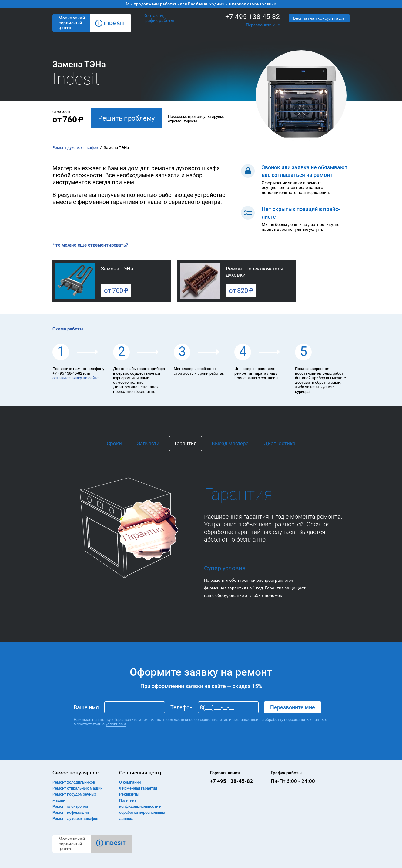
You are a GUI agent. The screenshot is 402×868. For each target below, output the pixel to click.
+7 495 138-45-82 (253, 17)
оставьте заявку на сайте (75, 378)
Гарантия (186, 443)
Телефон (181, 707)
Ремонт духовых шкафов (75, 148)
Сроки (114, 443)
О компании (130, 782)
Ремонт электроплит (71, 806)
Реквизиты (129, 794)
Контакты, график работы (159, 18)
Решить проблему (126, 118)
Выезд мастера (230, 443)
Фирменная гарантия (138, 788)
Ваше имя (86, 707)
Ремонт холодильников (74, 782)
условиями (116, 724)
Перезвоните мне (263, 25)
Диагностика (280, 443)
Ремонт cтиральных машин (77, 788)
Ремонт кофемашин (71, 812)
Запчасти (148, 443)
